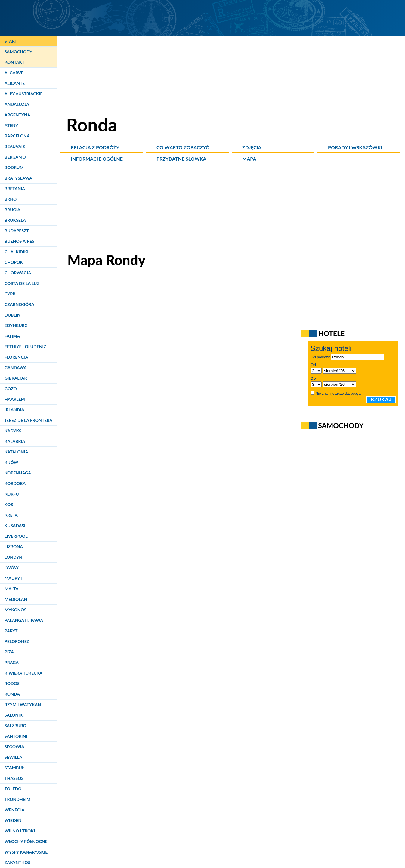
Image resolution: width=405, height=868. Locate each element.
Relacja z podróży (95, 147)
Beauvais (15, 146)
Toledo (13, 789)
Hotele (331, 333)
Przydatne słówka (181, 159)
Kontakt (14, 62)
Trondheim (17, 799)
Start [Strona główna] (11, 41)
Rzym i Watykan (23, 704)
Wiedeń (13, 820)
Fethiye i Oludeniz (25, 346)
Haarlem (15, 399)
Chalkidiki (16, 252)
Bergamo (15, 157)
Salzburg (15, 726)
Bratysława (18, 178)
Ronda (12, 694)
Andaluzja (17, 104)
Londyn (13, 557)
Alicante (15, 83)
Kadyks (13, 431)
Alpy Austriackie (23, 94)
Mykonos (15, 610)
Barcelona (17, 136)
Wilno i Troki (20, 831)
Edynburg (16, 325)
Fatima (12, 336)
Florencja (16, 357)
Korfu (12, 494)
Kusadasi (15, 525)
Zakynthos (17, 862)
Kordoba (15, 483)
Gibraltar (16, 378)
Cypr (10, 294)
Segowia (14, 747)
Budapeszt (17, 231)
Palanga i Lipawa (24, 620)
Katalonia (16, 452)
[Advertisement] (233, 209)
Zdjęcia (252, 147)
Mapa (249, 159)
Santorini (16, 736)
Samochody (18, 52)
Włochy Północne (26, 841)
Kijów (11, 462)
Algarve (14, 73)
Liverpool (16, 536)
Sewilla (13, 757)
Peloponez (17, 641)
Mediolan (16, 599)
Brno (11, 199)
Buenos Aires (19, 241)
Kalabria (15, 441)
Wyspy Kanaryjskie (26, 852)
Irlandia (14, 410)
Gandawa (16, 368)
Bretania (15, 188)
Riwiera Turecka (23, 673)
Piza (9, 652)
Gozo (11, 389)
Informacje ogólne (97, 159)
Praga (12, 662)
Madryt (14, 578)
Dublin (12, 315)
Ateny (11, 125)
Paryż (11, 631)
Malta (11, 589)
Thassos (14, 778)
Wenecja (14, 810)
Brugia (12, 210)
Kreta (11, 515)
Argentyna (17, 115)
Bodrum (14, 167)
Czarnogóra (19, 304)
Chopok (14, 262)
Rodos (12, 683)
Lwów (12, 568)
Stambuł (14, 768)
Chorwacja (18, 273)
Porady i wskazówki (355, 147)
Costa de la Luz (22, 283)
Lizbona (14, 547)
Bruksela (15, 220)
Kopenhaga (18, 473)
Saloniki (14, 715)
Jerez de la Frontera (28, 420)
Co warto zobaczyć (183, 147)
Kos (9, 504)
